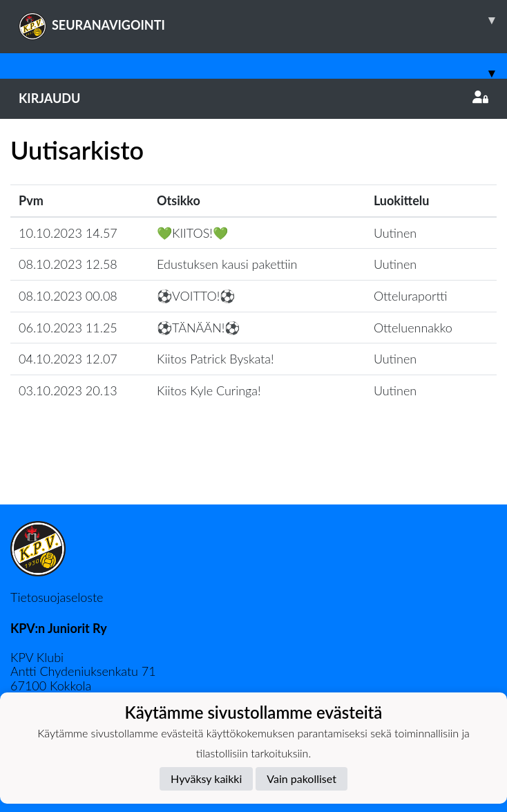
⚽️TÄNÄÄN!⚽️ (198, 328)
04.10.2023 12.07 (68, 359)
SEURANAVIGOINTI (263, 20)
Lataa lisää (254, 474)
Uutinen (395, 233)
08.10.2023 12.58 (68, 264)
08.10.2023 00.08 (68, 296)
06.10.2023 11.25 (68, 328)
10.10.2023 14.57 (68, 233)
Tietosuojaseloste (57, 597)
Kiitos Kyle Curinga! (209, 390)
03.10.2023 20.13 (68, 390)
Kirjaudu (254, 98)
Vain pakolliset (302, 778)
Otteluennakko (413, 328)
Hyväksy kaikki (206, 778)
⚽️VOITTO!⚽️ (196, 296)
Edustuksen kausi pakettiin (227, 264)
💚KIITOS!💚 (192, 233)
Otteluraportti (411, 296)
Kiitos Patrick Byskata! (216, 359)
